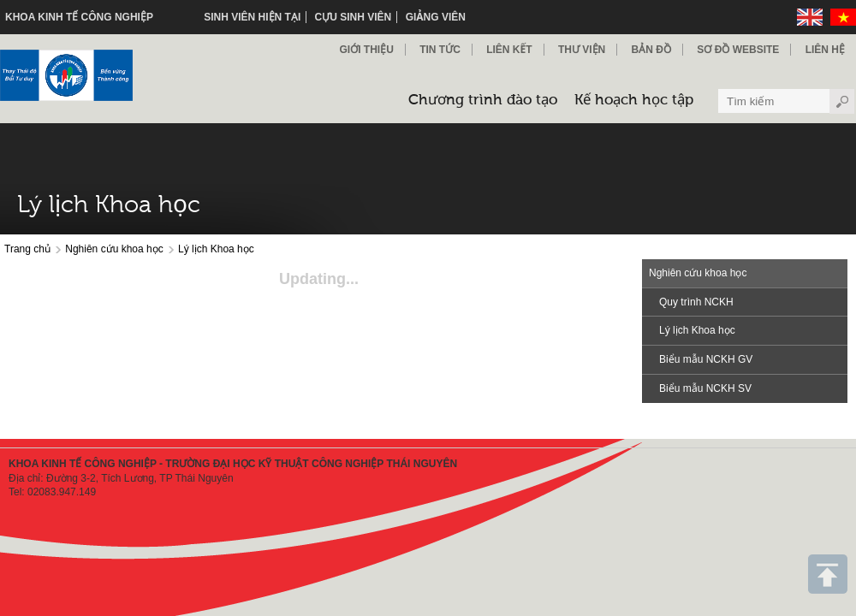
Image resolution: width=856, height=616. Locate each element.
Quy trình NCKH (696, 302)
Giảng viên (436, 17)
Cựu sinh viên (354, 17)
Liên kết (509, 50)
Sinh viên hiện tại (252, 17)
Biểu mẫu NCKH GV (706, 359)
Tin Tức (440, 50)
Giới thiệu (366, 50)
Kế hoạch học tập (634, 101)
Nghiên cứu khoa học (114, 249)
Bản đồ (651, 50)
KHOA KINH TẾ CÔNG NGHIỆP (79, 17)
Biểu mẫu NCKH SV (705, 388)
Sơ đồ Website (738, 50)
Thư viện (582, 50)
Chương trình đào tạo (483, 101)
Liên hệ (825, 50)
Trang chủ (27, 249)
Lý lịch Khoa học (216, 249)
